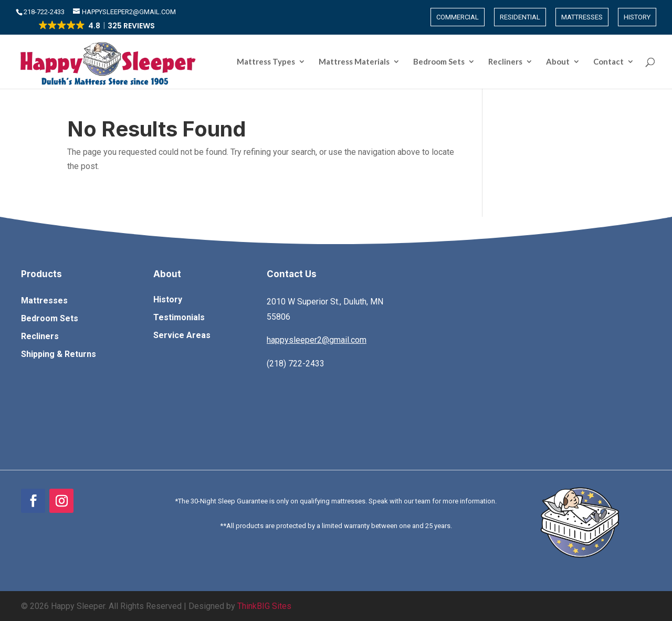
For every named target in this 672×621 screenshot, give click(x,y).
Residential (520, 17)
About (558, 62)
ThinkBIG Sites (264, 606)
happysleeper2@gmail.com (317, 340)
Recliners (505, 62)
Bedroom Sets (439, 62)
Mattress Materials (354, 62)
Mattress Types (266, 62)
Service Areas (182, 335)
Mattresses (582, 17)
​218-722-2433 (45, 12)
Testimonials (179, 317)
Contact (608, 62)
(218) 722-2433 (296, 364)
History (637, 17)
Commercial (458, 17)
